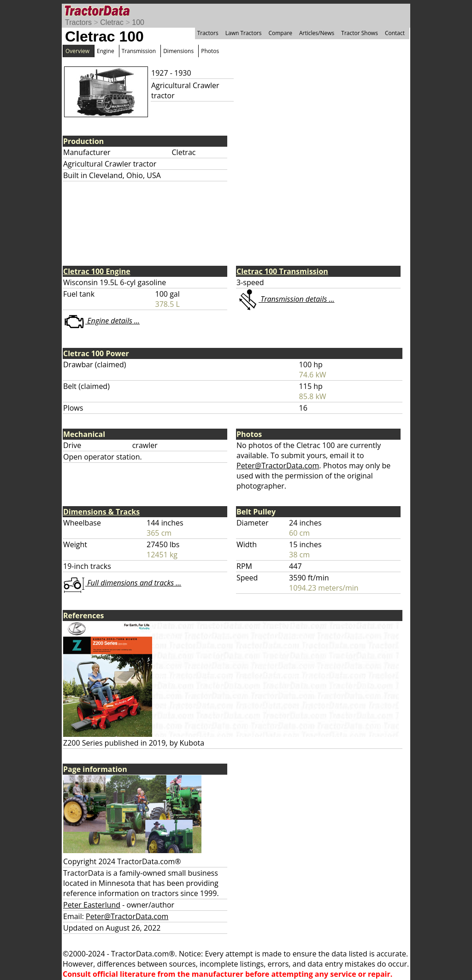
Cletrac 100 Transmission (282, 271)
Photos (210, 51)
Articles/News (317, 33)
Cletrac (112, 22)
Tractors (78, 22)
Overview (77, 51)
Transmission (139, 51)
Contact (395, 33)
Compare (280, 33)
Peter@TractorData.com (278, 466)
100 (138, 22)
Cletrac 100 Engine (97, 271)
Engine (106, 51)
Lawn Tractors (244, 33)
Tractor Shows (360, 33)
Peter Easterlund (92, 905)
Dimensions (178, 51)
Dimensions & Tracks (101, 512)
